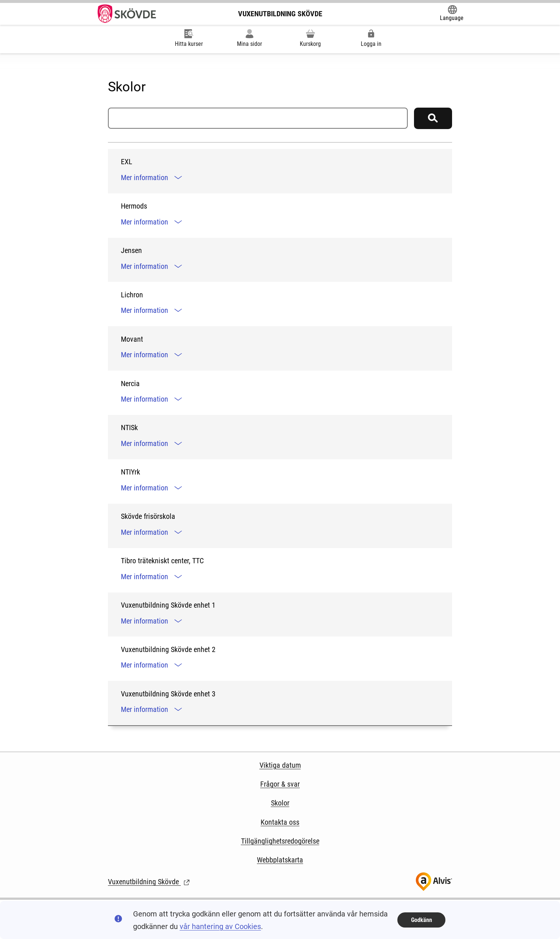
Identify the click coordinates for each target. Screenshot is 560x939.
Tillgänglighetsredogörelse (280, 841)
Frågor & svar (280, 784)
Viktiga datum (280, 765)
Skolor (280, 803)
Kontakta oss (280, 822)
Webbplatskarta (280, 860)
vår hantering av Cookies (220, 926)
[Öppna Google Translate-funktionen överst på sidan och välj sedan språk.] (452, 13)
